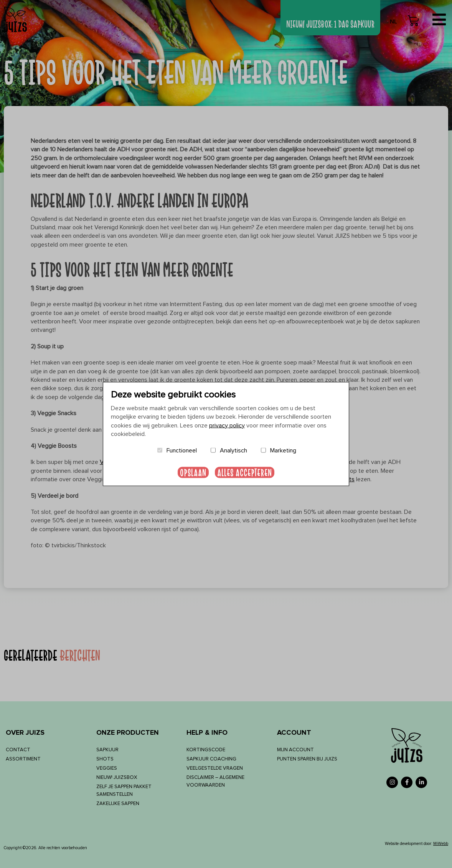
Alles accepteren (245, 472)
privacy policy (227, 425)
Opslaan (193, 472)
